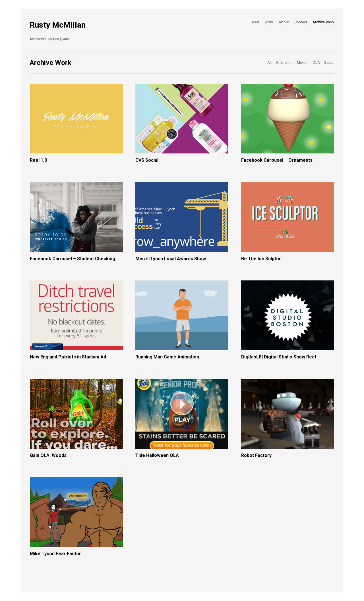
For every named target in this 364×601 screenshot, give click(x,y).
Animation (284, 62)
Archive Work (323, 22)
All (269, 62)
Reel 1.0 (38, 160)
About (284, 22)
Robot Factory (256, 455)
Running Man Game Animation (167, 357)
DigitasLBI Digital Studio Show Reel (279, 357)
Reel (256, 22)
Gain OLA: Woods (48, 455)
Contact (301, 22)
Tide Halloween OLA (157, 455)
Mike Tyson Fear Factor (55, 554)
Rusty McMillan (58, 25)
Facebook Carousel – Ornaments (277, 160)
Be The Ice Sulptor (261, 259)
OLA (316, 62)
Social (329, 62)
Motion (303, 62)
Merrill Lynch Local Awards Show (171, 259)
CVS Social (147, 160)
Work (269, 22)
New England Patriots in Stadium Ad (68, 357)
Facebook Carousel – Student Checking (73, 259)
